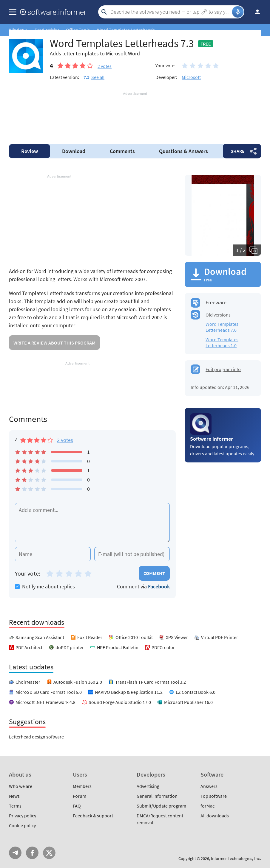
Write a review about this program (54, 343)
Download (74, 151)
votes (105, 66)
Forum (80, 796)
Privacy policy (23, 816)
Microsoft (191, 77)
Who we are (21, 786)
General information (157, 796)
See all (98, 77)
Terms (15, 806)
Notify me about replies (45, 586)
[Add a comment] (92, 523)
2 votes (65, 440)
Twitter (49, 853)
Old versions (218, 315)
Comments (122, 151)
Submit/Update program (161, 806)
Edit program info (223, 369)
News (14, 796)
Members (82, 786)
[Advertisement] (135, 114)
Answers (183, 151)
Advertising (148, 786)
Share (238, 151)
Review (30, 151)
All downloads (215, 816)
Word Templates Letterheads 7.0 (222, 327)
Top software (214, 796)
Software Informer (212, 439)
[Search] (170, 12)
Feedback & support (93, 816)
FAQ (77, 806)
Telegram (15, 853)
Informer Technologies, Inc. (236, 858)
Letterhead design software (36, 737)
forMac (207, 806)
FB (32, 853)
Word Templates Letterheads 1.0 (222, 342)
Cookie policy (22, 825)
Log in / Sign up (255, 12)
